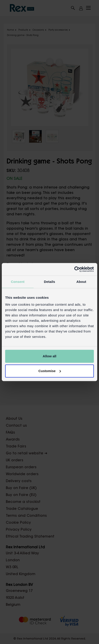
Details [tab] (49, 282)
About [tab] (81, 282)
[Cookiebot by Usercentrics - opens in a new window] (74, 269)
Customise (50, 371)
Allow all (50, 356)
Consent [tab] (18, 282)
